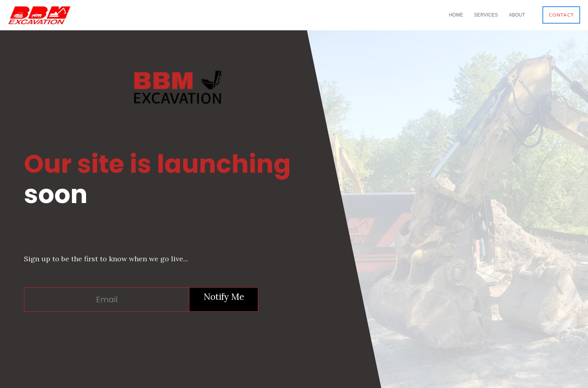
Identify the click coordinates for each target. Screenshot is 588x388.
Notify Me (224, 297)
